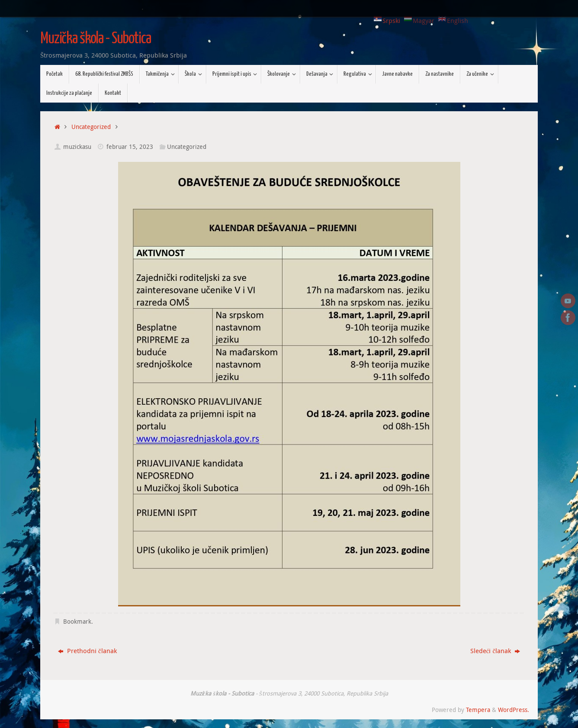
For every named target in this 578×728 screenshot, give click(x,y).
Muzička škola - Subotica (96, 39)
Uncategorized (91, 127)
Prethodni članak (87, 651)
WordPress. (514, 710)
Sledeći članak (495, 651)
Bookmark (77, 622)
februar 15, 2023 (130, 147)
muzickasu (77, 147)
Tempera (478, 710)
